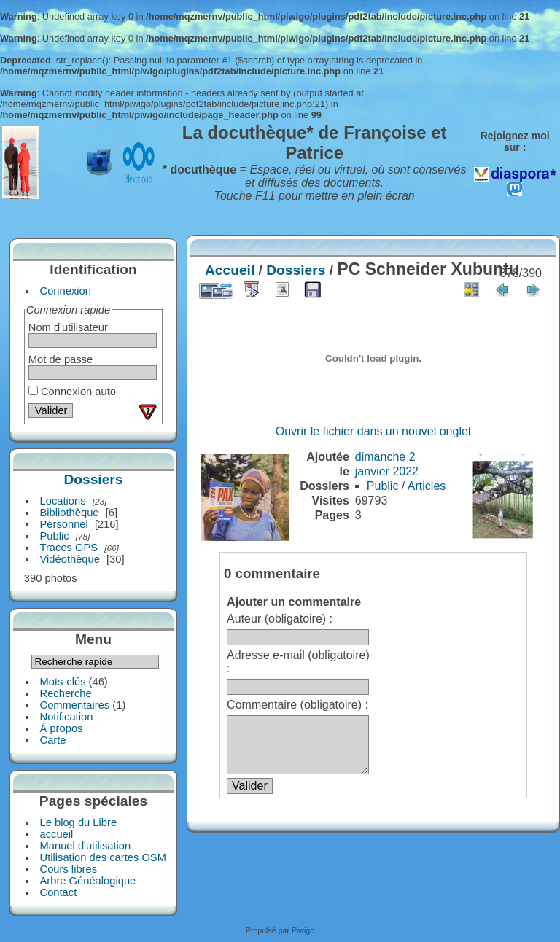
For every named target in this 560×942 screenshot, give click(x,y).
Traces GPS (69, 548)
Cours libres (69, 869)
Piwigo (303, 930)
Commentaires (75, 705)
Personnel (64, 524)
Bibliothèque (70, 513)
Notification (67, 717)
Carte (53, 740)
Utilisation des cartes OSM (103, 857)
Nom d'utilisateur (68, 327)
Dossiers (93, 479)
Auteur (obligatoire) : (280, 619)
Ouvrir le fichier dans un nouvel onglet (374, 431)
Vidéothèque (70, 559)
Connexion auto (72, 392)
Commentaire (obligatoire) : (297, 705)
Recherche (66, 693)
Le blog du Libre (79, 822)
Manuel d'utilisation (86, 846)
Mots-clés (63, 682)
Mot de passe (61, 359)
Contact (59, 892)
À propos (62, 728)
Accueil (230, 270)
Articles (427, 486)
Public (55, 536)
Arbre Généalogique (88, 881)
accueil (57, 834)
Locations (63, 501)
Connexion (66, 291)
